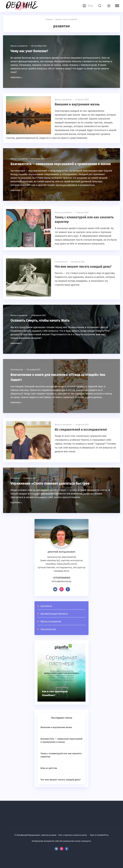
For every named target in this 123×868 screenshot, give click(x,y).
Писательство (61, 266)
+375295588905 (61, 582)
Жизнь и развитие (19, 46)
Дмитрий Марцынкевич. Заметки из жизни (22, 6)
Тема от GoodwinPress (99, 835)
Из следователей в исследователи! (81, 434)
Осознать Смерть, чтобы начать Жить (42, 325)
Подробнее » (16, 77)
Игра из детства (49, 772)
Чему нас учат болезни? (31, 51)
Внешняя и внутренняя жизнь (77, 104)
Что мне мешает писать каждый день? (83, 271)
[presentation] (79, 677)
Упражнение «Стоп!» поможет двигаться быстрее (52, 488)
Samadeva (15, 483)
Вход (90, 6)
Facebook (68, 594)
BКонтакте (55, 594)
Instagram (61, 594)
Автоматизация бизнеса (54, 618)
